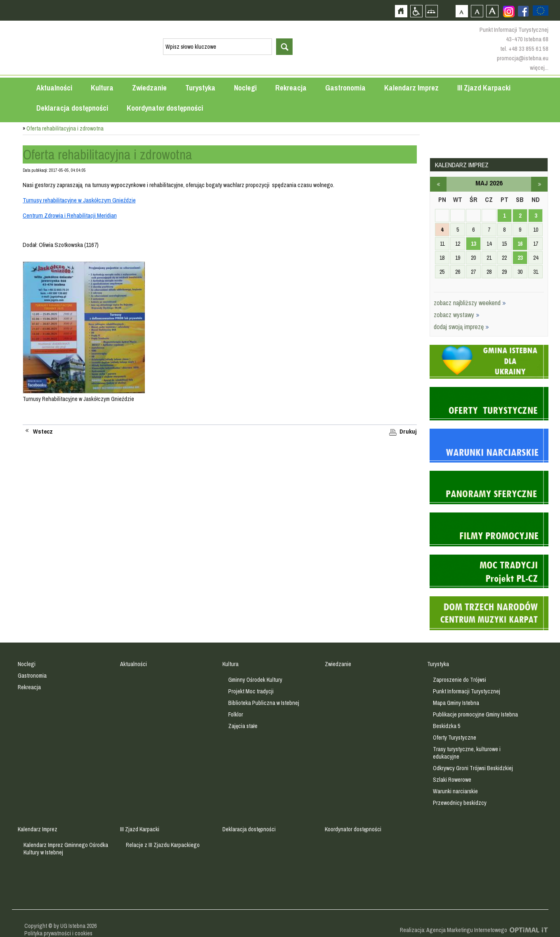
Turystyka (200, 88)
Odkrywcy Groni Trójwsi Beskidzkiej (473, 768)
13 (473, 244)
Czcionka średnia (477, 11)
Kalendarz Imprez (411, 88)
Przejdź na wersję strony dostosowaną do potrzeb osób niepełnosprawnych (416, 11)
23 (520, 258)
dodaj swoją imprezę (461, 327)
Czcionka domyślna (462, 11)
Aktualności (54, 88)
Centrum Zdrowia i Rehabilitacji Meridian (70, 215)
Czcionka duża (492, 11)
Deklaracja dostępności (72, 108)
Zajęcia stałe (243, 726)
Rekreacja (291, 88)
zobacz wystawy (457, 315)
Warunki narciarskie (455, 791)
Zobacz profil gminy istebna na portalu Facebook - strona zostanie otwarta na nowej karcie (523, 11)
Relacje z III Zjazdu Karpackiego (163, 845)
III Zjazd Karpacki (484, 88)
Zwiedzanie (149, 88)
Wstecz (43, 432)
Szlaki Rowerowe (452, 780)
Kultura (102, 88)
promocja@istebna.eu (523, 58)
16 (520, 244)
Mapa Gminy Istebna (456, 703)
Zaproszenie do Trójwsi (460, 680)
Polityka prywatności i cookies (58, 933)
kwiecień (438, 184)
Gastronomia (345, 88)
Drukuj (408, 432)
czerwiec (539, 184)
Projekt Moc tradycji (251, 691)
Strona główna (401, 11)
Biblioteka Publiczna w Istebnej (264, 703)
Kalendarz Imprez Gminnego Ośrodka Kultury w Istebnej (66, 849)
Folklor (236, 714)
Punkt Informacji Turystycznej (467, 691)
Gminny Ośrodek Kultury (255, 680)
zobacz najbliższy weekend (470, 303)
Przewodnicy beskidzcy (460, 803)
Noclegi (245, 88)
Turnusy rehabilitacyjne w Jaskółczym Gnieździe (79, 200)
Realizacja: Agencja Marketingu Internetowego (454, 930)
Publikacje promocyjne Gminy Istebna (475, 714)
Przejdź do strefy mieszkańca (7, 157)
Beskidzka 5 (447, 726)
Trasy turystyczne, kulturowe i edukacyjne (467, 753)
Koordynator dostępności (165, 108)
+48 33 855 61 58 (528, 49)
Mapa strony (431, 11)
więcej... (539, 68)
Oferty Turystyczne (455, 738)
